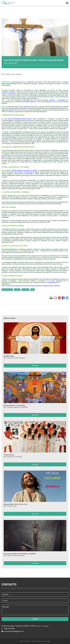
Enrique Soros (6, 82)
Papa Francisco (7, 290)
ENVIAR (35, 619)
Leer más (35, 366)
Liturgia (17, 290)
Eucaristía (25, 290)
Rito (33, 290)
